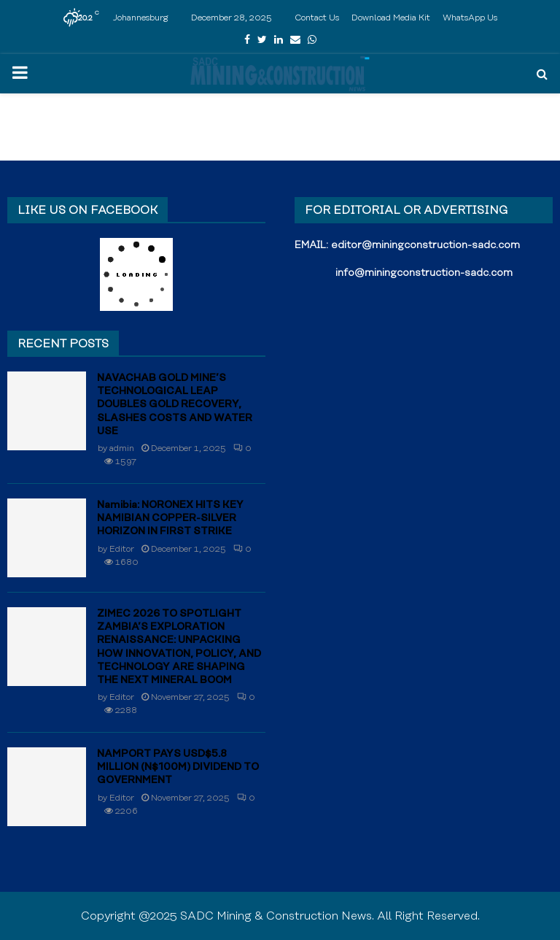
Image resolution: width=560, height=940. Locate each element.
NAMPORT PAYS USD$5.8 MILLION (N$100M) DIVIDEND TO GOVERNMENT (178, 767)
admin (122, 448)
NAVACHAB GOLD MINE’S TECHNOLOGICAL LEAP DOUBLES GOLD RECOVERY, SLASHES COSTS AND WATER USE (175, 405)
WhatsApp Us (470, 18)
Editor (122, 549)
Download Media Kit (391, 18)
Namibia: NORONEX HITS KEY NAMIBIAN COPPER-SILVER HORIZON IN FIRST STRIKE (170, 518)
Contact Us (317, 18)
